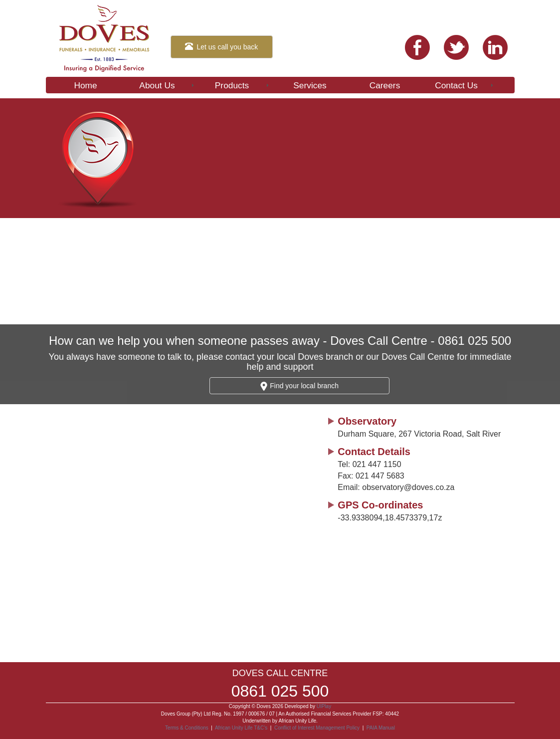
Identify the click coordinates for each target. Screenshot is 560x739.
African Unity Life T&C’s (242, 728)
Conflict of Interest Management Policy (317, 728)
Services (310, 85)
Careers (385, 85)
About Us (167, 85)
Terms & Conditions (187, 728)
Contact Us (465, 85)
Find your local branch (299, 386)
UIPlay (324, 706)
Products (243, 85)
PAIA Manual (381, 728)
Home (85, 85)
